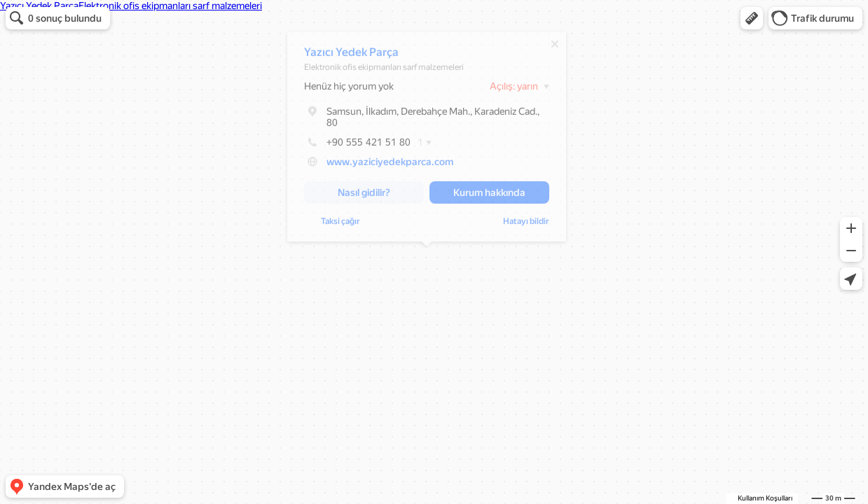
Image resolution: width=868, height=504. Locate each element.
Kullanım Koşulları (765, 498)
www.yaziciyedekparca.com (390, 165)
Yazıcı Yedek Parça (351, 56)
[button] (752, 18)
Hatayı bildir (327, 225)
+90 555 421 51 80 (357, 146)
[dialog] (427, 140)
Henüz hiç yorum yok (349, 90)
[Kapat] (555, 48)
